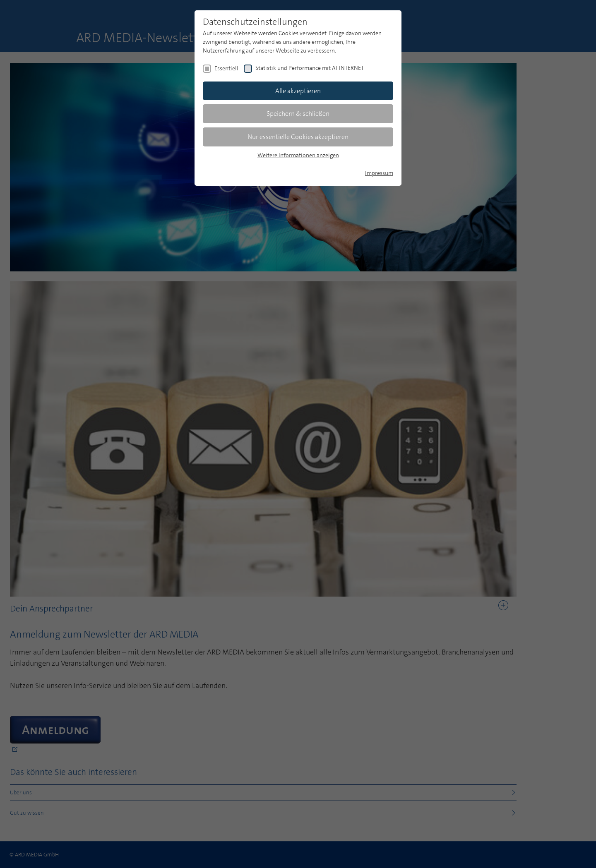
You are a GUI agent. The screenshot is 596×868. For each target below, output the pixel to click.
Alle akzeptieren (298, 91)
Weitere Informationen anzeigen (298, 155)
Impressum (379, 173)
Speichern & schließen (298, 114)
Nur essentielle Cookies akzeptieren (298, 137)
